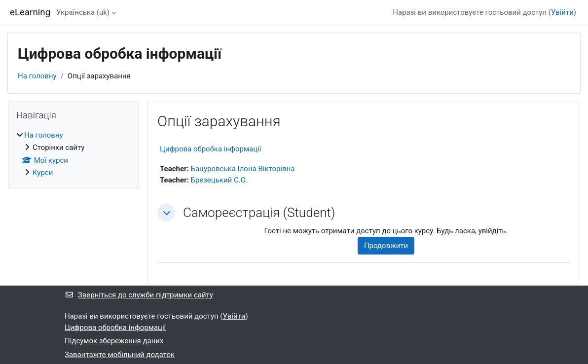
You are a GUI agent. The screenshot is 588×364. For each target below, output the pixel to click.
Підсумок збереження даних (114, 341)
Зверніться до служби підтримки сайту (139, 295)
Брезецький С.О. (219, 180)
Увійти (562, 12)
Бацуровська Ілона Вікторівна (242, 169)
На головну (37, 76)
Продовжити (386, 246)
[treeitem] (73, 154)
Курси (43, 173)
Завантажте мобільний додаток (120, 355)
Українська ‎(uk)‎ (83, 12)
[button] (166, 213)
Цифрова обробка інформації (211, 149)
